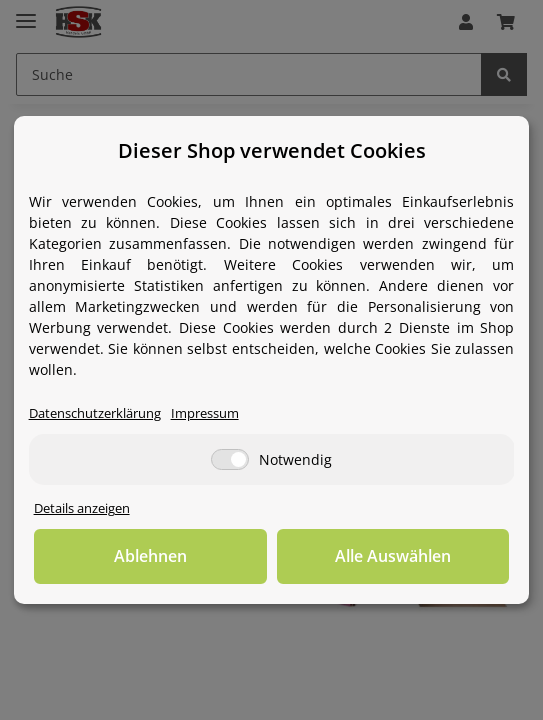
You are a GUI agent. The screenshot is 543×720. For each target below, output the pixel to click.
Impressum (205, 413)
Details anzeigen (82, 508)
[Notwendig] (230, 459)
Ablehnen (150, 556)
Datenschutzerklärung (95, 413)
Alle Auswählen (393, 556)
